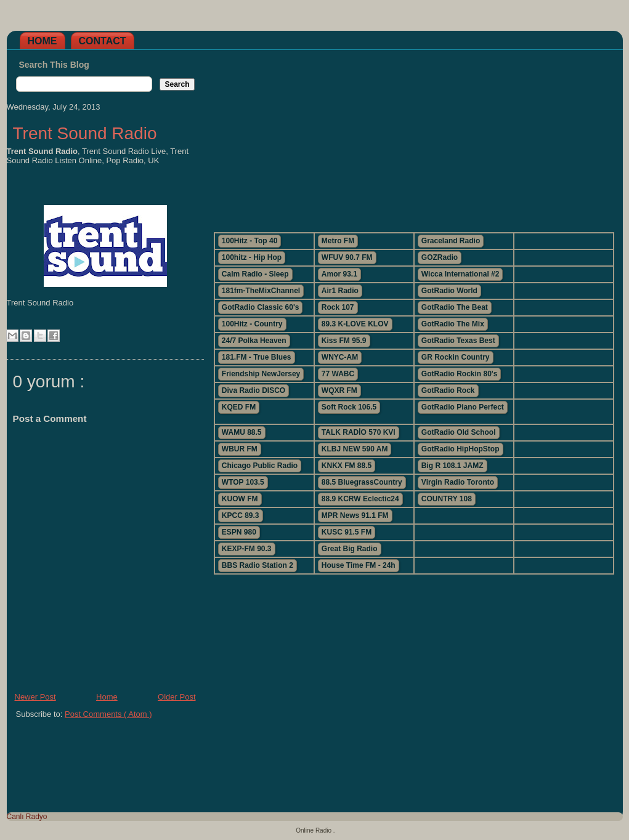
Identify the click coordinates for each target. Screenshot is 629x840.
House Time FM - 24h (359, 565)
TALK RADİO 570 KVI (359, 432)
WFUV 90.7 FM (347, 257)
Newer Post (35, 697)
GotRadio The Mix (453, 324)
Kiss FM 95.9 (344, 341)
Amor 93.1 (339, 274)
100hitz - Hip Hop (252, 257)
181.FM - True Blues (257, 357)
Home (43, 41)
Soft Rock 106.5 (349, 407)
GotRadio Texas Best (458, 341)
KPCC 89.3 (241, 515)
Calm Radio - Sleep (255, 274)
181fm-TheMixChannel (261, 291)
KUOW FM (240, 499)
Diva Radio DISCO (254, 390)
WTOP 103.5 (243, 482)
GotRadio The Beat (455, 307)
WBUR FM (240, 449)
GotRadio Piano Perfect (463, 407)
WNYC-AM (340, 357)
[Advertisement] (413, 136)
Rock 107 (338, 307)
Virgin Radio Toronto (458, 482)
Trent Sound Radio (85, 133)
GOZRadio (440, 257)
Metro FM (338, 241)
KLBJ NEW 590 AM (355, 449)
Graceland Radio (451, 241)
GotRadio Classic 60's (261, 307)
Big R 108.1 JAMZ (452, 466)
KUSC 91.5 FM (347, 532)
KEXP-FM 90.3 (247, 549)
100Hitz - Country (252, 324)
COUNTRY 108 (447, 499)
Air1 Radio (340, 291)
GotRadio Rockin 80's (460, 374)
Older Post (177, 697)
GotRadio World (449, 291)
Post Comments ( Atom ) (108, 714)
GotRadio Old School (459, 432)
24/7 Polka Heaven (254, 341)
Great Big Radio (350, 549)
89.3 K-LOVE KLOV (355, 324)
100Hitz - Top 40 (250, 241)
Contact (103, 41)
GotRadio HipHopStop (461, 449)
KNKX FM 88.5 (347, 466)
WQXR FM (339, 390)
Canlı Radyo (27, 817)
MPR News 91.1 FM (355, 515)
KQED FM (239, 407)
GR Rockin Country (456, 357)
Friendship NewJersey (261, 374)
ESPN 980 (239, 532)
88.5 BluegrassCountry (362, 482)
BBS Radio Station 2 (258, 565)
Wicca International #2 (461, 274)
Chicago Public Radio (260, 466)
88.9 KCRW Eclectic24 (360, 499)
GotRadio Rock (448, 390)
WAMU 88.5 (242, 432)
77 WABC (338, 374)
